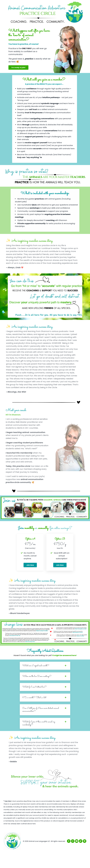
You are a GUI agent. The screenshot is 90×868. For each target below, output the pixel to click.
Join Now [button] (30, 578)
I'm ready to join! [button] (18, 67)
